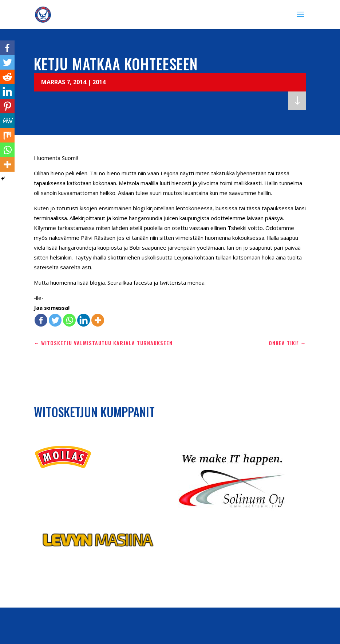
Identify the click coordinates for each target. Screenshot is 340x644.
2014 (99, 82)
